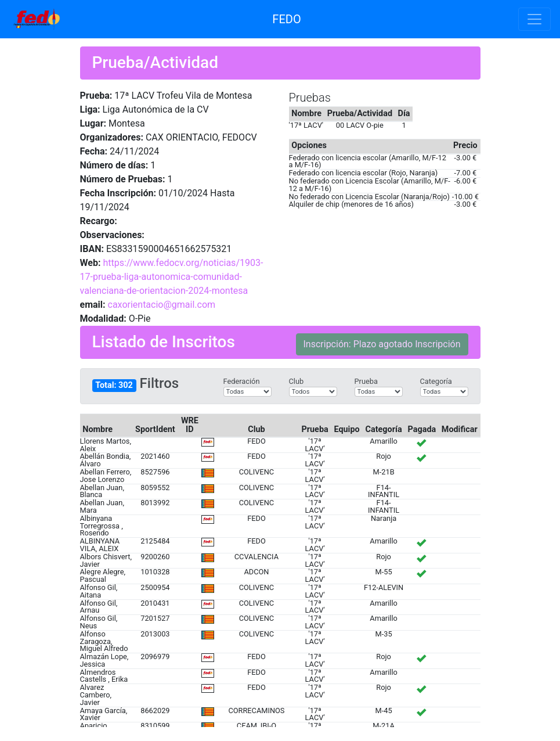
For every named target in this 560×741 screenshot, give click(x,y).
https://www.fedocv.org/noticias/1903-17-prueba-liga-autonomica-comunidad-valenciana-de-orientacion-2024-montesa (172, 277)
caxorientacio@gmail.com (162, 305)
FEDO (286, 19)
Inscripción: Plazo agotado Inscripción (382, 344)
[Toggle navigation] (534, 19)
